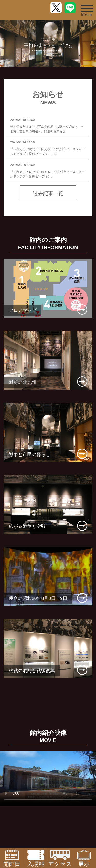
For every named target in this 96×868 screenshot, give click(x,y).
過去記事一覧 (48, 193)
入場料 (36, 858)
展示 (84, 858)
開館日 (12, 858)
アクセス (60, 858)
